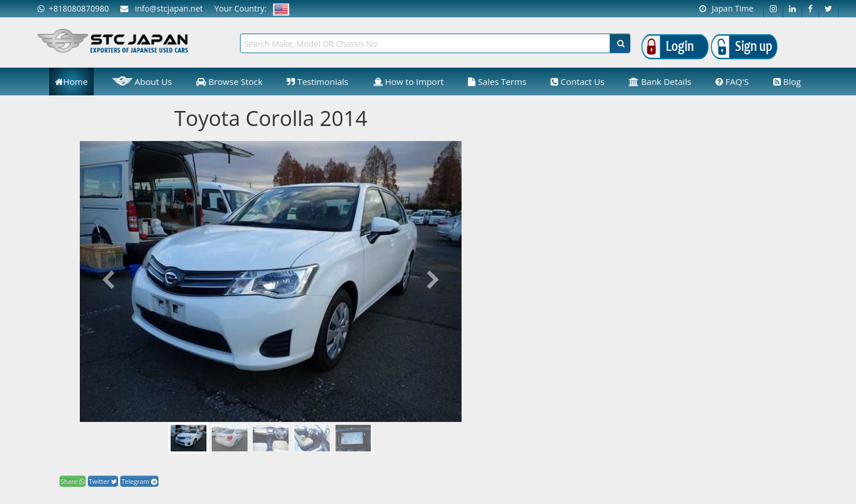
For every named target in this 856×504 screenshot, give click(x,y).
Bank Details (660, 81)
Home (71, 81)
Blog (787, 81)
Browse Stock (229, 81)
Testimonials (318, 81)
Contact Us (578, 81)
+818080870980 (73, 8)
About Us (142, 81)
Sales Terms (497, 81)
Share (73, 481)
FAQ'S (732, 81)
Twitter (103, 481)
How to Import (409, 81)
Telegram (139, 481)
